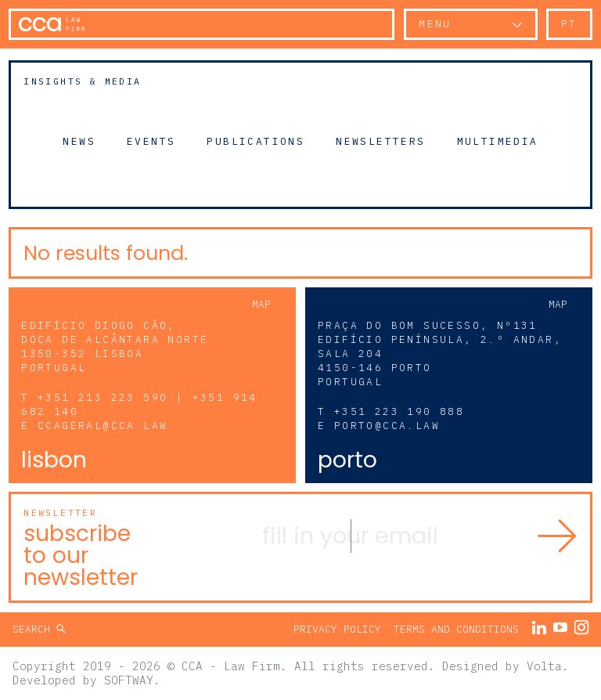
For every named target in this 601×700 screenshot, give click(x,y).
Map (261, 304)
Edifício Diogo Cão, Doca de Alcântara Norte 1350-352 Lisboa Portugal (115, 346)
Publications (256, 141)
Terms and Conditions (456, 629)
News (79, 141)
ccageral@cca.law (103, 426)
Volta (544, 666)
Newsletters (380, 141)
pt (569, 24)
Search (34, 629)
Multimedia (498, 141)
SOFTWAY (129, 680)
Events (151, 141)
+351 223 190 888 (399, 411)
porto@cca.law (387, 426)
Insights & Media (82, 81)
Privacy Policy (337, 629)
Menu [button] (435, 24)
